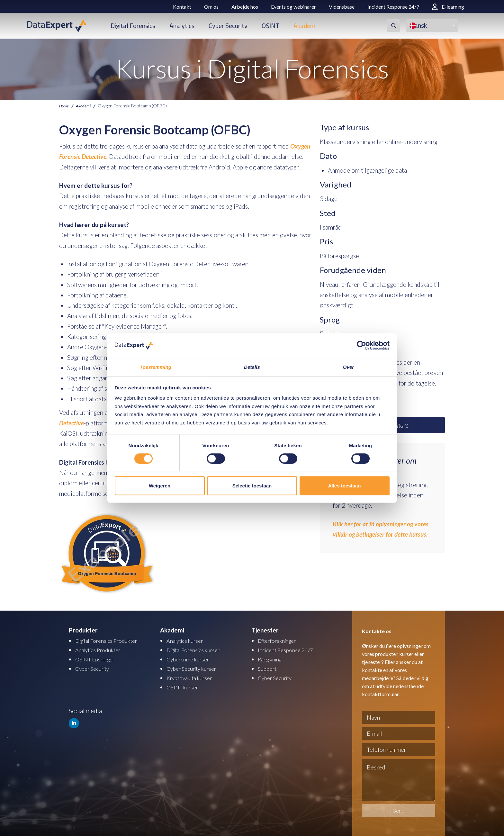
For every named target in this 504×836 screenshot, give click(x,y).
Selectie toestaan (252, 486)
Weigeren (160, 486)
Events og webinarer (293, 7)
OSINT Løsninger (98, 658)
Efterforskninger (279, 640)
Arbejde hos (245, 7)
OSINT (270, 26)
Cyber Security (228, 26)
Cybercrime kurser (191, 658)
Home (65, 105)
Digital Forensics (133, 26)
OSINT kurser (184, 685)
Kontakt (182, 7)
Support (268, 667)
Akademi (305, 26)
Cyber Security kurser (195, 667)
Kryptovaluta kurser (193, 676)
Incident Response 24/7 (393, 7)
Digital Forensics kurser (198, 649)
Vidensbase (342, 7)
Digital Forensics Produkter (112, 640)
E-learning (448, 7)
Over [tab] (349, 367)
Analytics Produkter (101, 649)
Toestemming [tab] (156, 367)
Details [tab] (252, 367)
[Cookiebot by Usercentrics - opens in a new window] (361, 345)
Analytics (182, 26)
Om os (211, 7)
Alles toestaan (345, 486)
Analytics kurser (188, 640)
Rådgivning (272, 658)
